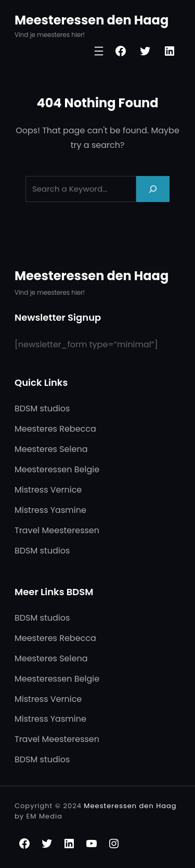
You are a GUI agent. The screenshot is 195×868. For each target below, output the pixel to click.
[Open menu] (99, 51)
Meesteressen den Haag (92, 20)
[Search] (153, 189)
